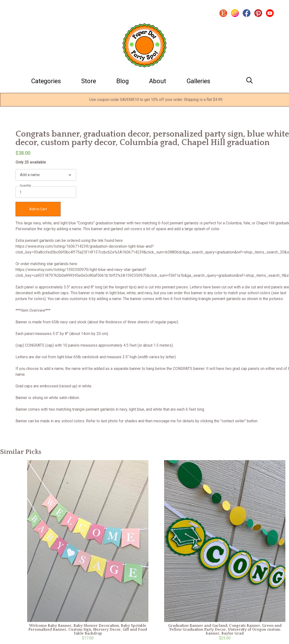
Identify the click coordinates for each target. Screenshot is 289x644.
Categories (46, 81)
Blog (123, 81)
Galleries (198, 81)
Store (89, 81)
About (158, 81)
